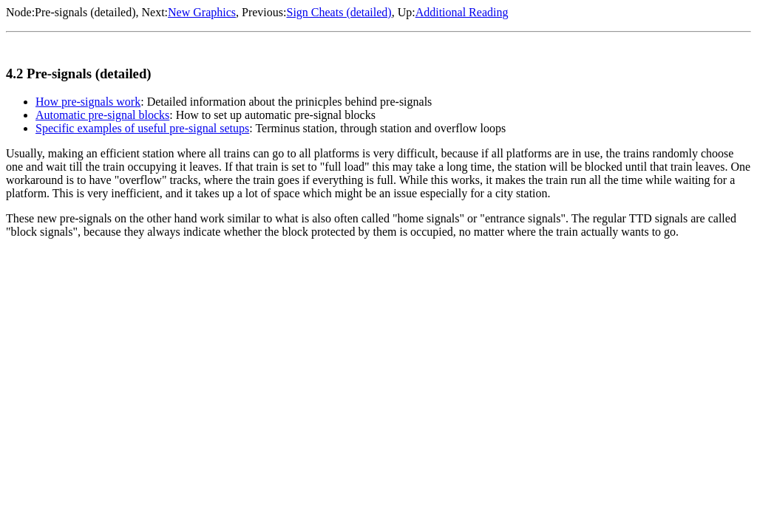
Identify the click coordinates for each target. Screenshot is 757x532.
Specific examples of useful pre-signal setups (142, 128)
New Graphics (202, 12)
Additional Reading (462, 12)
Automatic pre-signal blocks (102, 115)
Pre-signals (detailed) (85, 12)
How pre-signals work (88, 102)
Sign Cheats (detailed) (339, 12)
